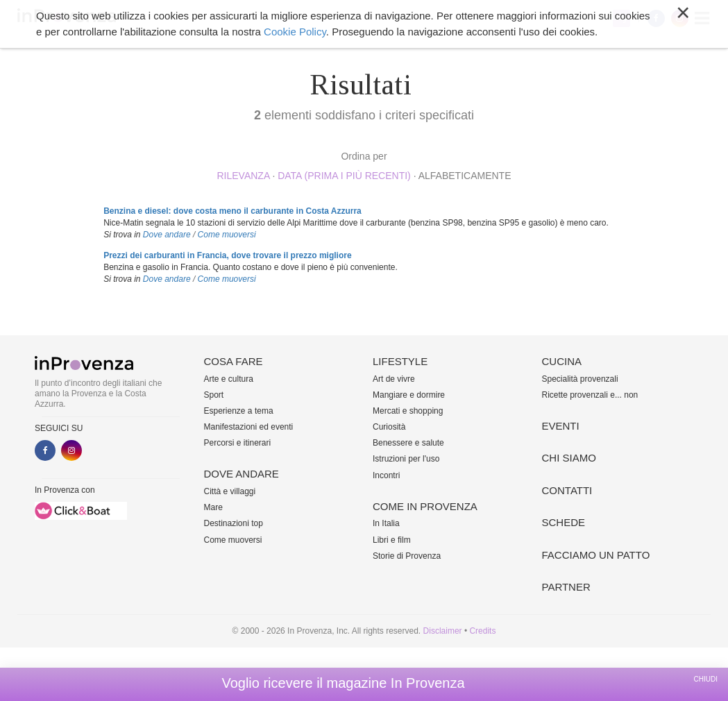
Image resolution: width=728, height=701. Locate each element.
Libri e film (392, 540)
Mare (213, 507)
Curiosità (389, 427)
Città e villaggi (230, 491)
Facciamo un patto (596, 555)
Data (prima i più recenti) (344, 176)
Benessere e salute (408, 443)
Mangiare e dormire (409, 395)
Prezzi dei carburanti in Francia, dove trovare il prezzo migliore (227, 255)
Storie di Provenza (407, 556)
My (621, 18)
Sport (214, 395)
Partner (566, 587)
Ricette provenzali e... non (590, 395)
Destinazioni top (234, 523)
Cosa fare (234, 361)
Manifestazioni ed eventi (249, 427)
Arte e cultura (229, 379)
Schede (564, 522)
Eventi (561, 426)
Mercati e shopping (408, 411)
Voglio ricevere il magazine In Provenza (343, 683)
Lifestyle (400, 361)
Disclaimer (443, 631)
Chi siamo (569, 458)
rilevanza (243, 176)
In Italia (386, 523)
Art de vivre (394, 379)
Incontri (386, 475)
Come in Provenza (425, 506)
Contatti (567, 490)
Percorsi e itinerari (238, 443)
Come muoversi (227, 235)
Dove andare (167, 235)
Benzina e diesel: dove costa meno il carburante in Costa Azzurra (232, 211)
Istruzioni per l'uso (406, 459)
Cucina (562, 361)
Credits (482, 631)
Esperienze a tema (239, 411)
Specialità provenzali (580, 379)
